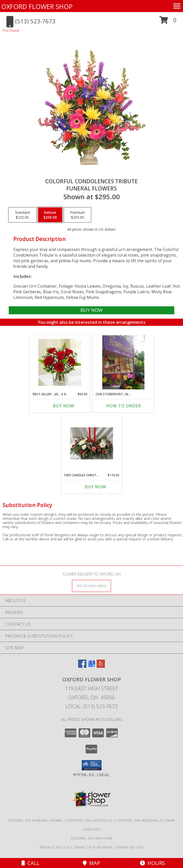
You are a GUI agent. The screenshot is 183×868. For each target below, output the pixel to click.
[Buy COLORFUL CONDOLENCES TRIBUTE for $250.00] (91, 310)
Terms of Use (130, 847)
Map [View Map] (91, 863)
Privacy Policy (54, 847)
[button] (168, 22)
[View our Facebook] (82, 666)
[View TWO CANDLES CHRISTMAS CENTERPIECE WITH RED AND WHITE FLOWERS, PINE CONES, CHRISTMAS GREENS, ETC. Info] (92, 443)
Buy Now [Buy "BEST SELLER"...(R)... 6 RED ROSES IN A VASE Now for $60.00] (64, 406)
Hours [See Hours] (152, 863)
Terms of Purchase (93, 847)
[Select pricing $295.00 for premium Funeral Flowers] (77, 215)
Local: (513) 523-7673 (91, 706)
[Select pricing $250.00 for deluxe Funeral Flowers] (50, 215)
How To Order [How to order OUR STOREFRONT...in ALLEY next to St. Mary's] (123, 406)
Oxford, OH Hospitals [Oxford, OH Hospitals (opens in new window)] (90, 820)
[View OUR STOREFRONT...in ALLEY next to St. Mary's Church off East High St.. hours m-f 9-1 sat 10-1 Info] (123, 362)
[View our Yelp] (101, 666)
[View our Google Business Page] (91, 666)
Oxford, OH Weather (91, 838)
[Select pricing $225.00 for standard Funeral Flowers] (22, 215)
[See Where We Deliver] (91, 586)
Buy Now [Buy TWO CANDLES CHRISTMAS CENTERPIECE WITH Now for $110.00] (95, 487)
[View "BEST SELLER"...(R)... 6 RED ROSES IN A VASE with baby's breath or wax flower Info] (60, 362)
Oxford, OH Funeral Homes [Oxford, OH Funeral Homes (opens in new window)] (35, 820)
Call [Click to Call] (31, 863)
